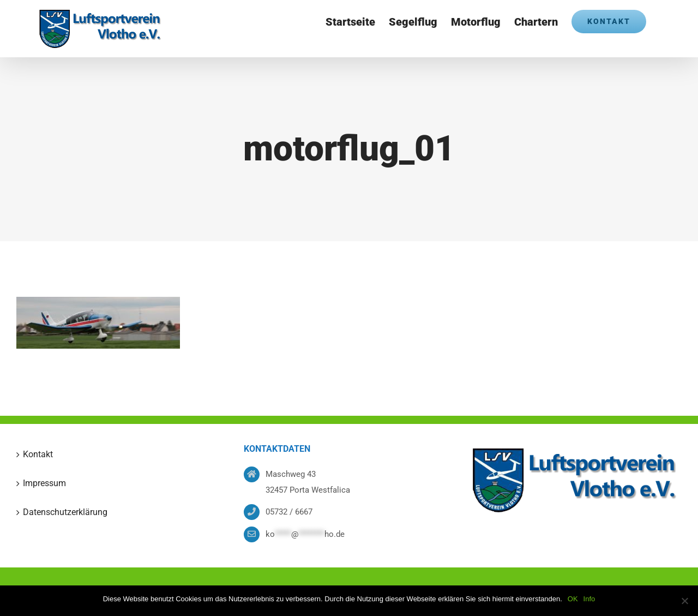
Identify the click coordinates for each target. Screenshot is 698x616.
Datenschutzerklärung (65, 512)
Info (589, 599)
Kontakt (38, 454)
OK (573, 599)
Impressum (44, 483)
